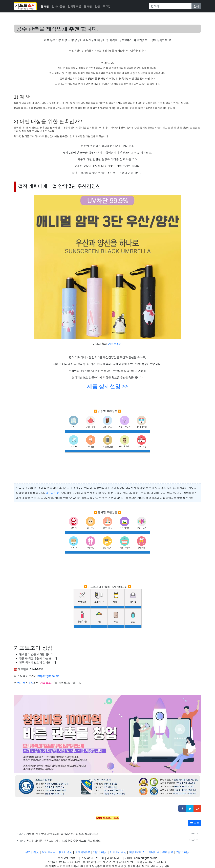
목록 (195, 823)
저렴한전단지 (137, 852)
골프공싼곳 (52, 493)
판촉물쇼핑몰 (92, 6)
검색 (196, 6)
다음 (30, 683)
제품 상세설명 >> (107, 386)
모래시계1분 (83, 852)
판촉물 (45, 6)
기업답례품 (183, 852)
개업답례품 (100, 852)
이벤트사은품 (118, 852)
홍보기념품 (65, 852)
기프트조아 (115, 344)
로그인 (107, 6)
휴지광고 (168, 852)
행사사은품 (58, 6)
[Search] (170, 6)
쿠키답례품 (32, 852)
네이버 (21, 683)
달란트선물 (49, 852)
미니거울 (154, 852)
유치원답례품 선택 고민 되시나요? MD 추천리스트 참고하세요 (63, 841)
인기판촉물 (74, 6)
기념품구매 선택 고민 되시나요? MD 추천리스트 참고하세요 (62, 834)
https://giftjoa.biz (48, 676)
